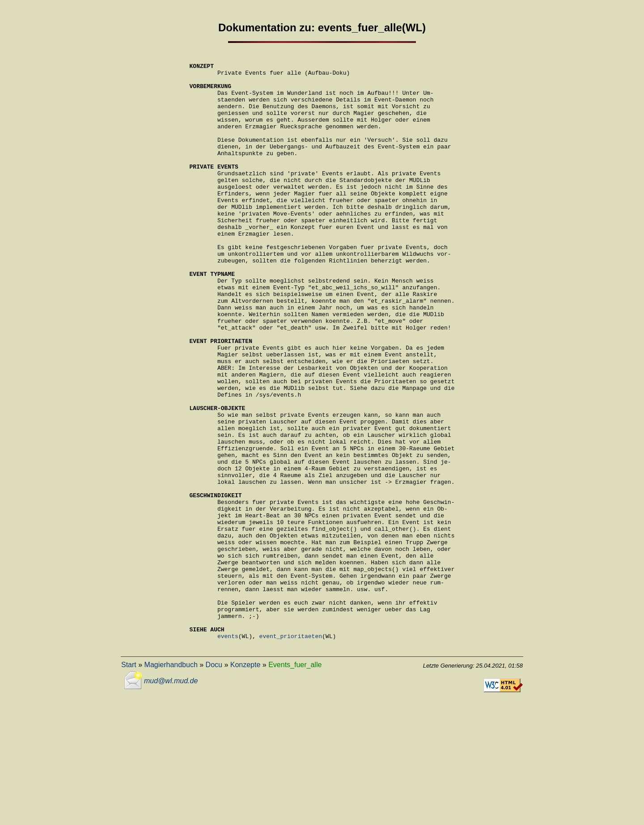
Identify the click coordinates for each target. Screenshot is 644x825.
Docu (214, 783)
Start (129, 783)
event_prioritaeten (291, 753)
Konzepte (246, 783)
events (228, 753)
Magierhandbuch (171, 783)
